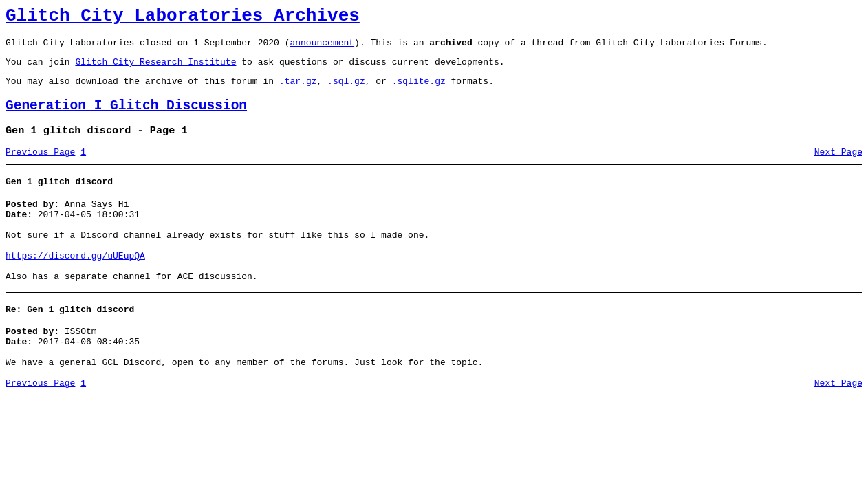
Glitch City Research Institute (155, 69)
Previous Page (40, 168)
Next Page (838, 168)
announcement (322, 48)
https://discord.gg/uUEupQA (75, 285)
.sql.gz (346, 91)
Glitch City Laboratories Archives (183, 18)
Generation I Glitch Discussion (126, 118)
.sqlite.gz (419, 91)
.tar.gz (298, 91)
